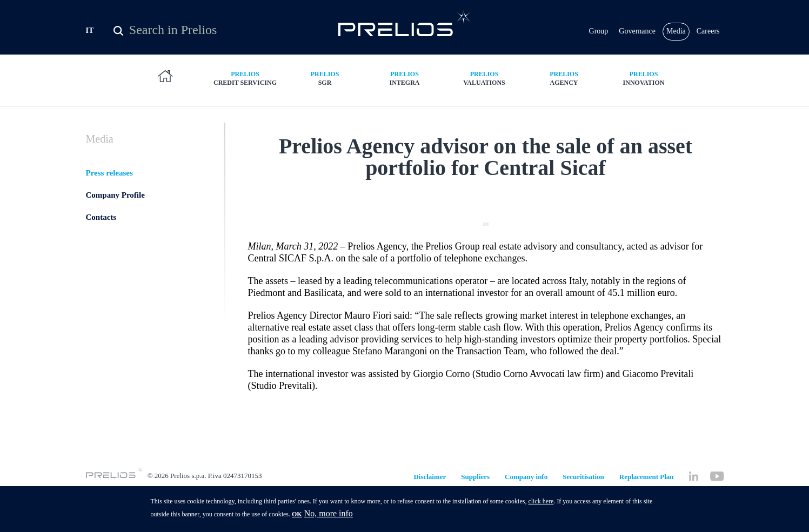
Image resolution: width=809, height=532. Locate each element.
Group (599, 38)
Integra (405, 97)
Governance (637, 38)
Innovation (644, 97)
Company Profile (115, 227)
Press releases (109, 205)
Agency (564, 97)
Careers (708, 38)
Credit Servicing (245, 97)
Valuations (484, 97)
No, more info (329, 515)
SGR (325, 97)
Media (676, 38)
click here (541, 503)
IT (90, 37)
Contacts (101, 250)
